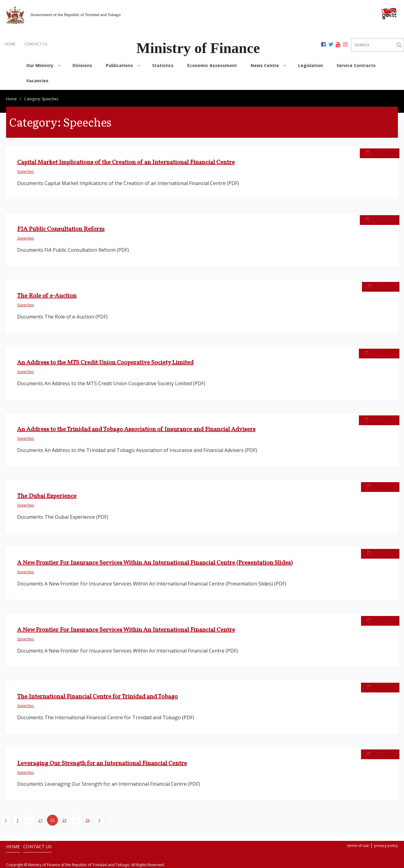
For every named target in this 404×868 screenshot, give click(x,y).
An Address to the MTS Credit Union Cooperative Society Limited (105, 363)
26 (88, 820)
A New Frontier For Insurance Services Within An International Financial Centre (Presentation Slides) (155, 563)
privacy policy (386, 846)
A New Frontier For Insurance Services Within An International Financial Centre (126, 630)
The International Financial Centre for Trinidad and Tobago (97, 697)
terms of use (358, 846)
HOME (10, 44)
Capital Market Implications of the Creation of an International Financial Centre (126, 162)
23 (64, 820)
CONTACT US (36, 44)
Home (11, 99)
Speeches (26, 171)
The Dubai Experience (47, 496)
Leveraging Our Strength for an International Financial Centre (102, 763)
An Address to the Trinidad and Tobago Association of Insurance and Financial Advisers (136, 429)
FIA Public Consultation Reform (61, 229)
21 (41, 820)
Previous (5, 820)
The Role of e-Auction (47, 296)
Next (99, 820)
